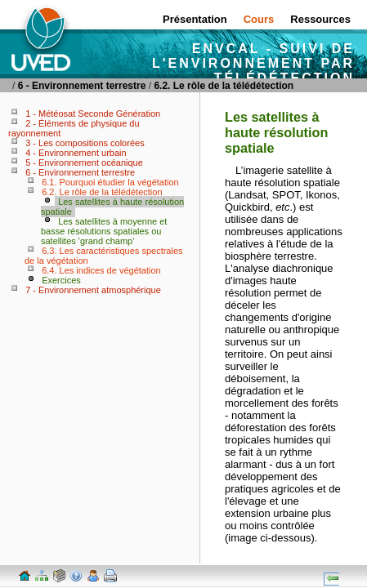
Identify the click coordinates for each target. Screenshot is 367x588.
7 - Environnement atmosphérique (93, 290)
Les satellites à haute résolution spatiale (112, 207)
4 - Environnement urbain (76, 153)
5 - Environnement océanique (84, 163)
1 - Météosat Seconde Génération (93, 114)
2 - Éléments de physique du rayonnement (74, 128)
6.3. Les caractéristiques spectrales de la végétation (104, 256)
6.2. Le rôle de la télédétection (224, 86)
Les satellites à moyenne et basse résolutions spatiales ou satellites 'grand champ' (104, 231)
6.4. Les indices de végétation (101, 270)
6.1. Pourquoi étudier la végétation (110, 182)
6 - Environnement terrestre (82, 86)
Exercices (61, 280)
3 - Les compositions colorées (85, 143)
